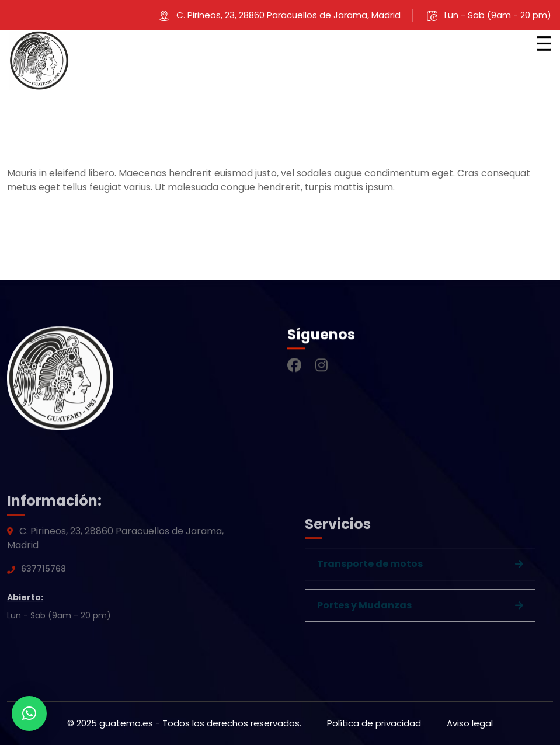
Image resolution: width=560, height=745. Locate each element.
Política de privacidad (374, 723)
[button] (29, 713)
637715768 (44, 572)
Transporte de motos (370, 567)
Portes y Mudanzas (364, 608)
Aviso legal (470, 723)
